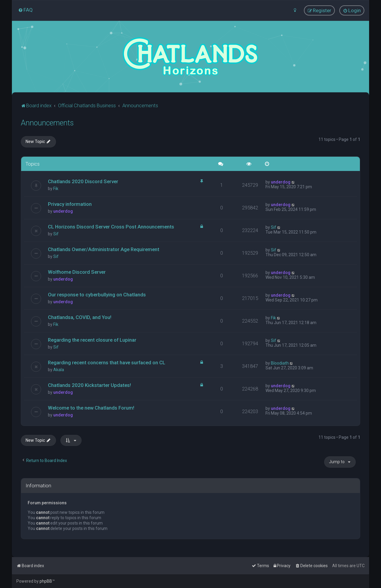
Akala (59, 369)
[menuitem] (25, 10)
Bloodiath (280, 363)
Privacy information (70, 204)
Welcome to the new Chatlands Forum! (91, 407)
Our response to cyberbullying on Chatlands (97, 295)
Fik (56, 189)
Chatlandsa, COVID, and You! (80, 317)
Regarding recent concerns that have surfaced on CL (107, 362)
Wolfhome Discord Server (77, 272)
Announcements (47, 123)
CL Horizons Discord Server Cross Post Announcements (111, 227)
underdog (281, 182)
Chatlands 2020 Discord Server (83, 181)
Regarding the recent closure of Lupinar (92, 340)
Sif (56, 234)
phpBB (46, 581)
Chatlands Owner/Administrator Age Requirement (104, 249)
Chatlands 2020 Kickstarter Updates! (89, 385)
